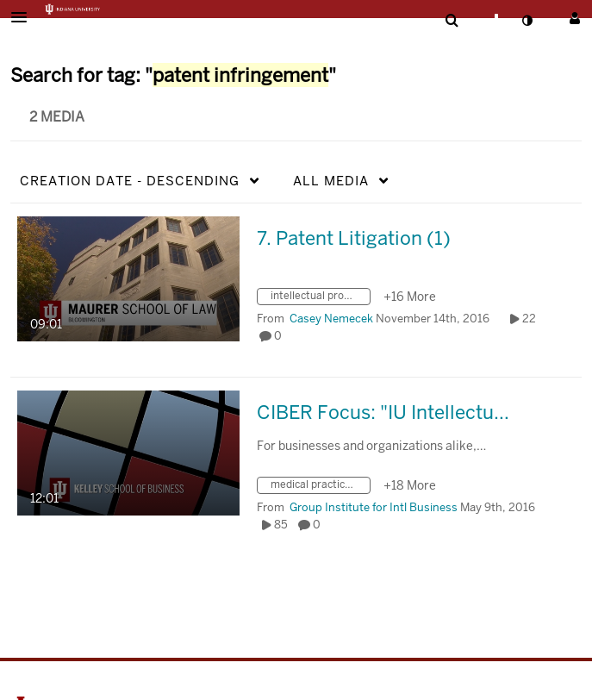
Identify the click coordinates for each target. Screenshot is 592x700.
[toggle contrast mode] (527, 21)
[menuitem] (452, 21)
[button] (24, 17)
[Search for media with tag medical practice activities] (320, 487)
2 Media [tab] (57, 117)
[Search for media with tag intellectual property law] (320, 299)
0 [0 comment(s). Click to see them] (280, 336)
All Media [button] (331, 181)
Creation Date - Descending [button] (130, 181)
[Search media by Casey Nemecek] (331, 319)
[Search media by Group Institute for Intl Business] (374, 507)
